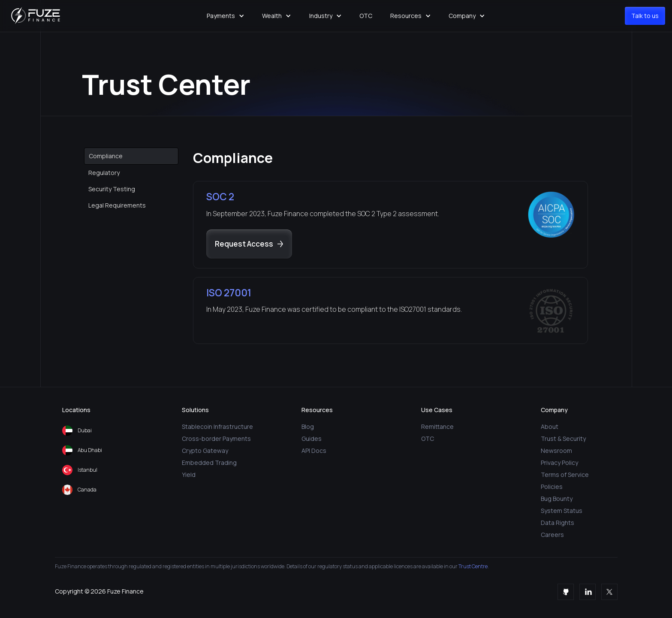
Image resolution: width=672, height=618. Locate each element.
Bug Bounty (557, 499)
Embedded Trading (209, 463)
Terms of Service (565, 475)
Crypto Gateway (205, 451)
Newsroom (556, 451)
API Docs (314, 451)
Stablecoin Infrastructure (217, 427)
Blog (308, 427)
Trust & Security (563, 439)
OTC (366, 16)
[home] (37, 16)
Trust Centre (473, 566)
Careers (552, 535)
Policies (552, 487)
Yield (189, 475)
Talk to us (645, 16)
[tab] (131, 156)
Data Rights (557, 523)
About (550, 427)
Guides (312, 439)
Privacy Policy (559, 463)
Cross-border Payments (216, 439)
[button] (226, 16)
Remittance (437, 427)
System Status (562, 511)
